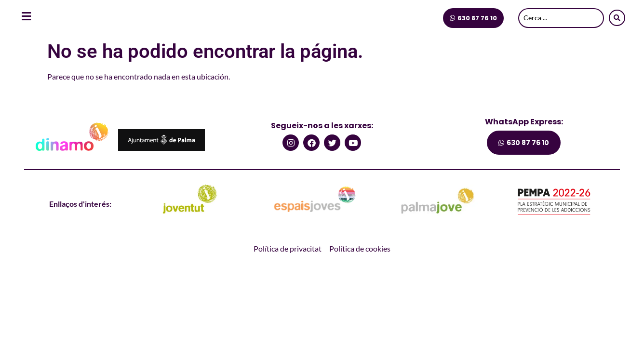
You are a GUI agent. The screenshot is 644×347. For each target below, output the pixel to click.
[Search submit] (617, 18)
